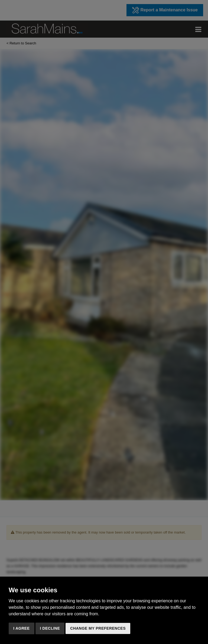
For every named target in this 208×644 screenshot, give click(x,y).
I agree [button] (22, 628)
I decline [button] (50, 628)
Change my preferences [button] (98, 628)
